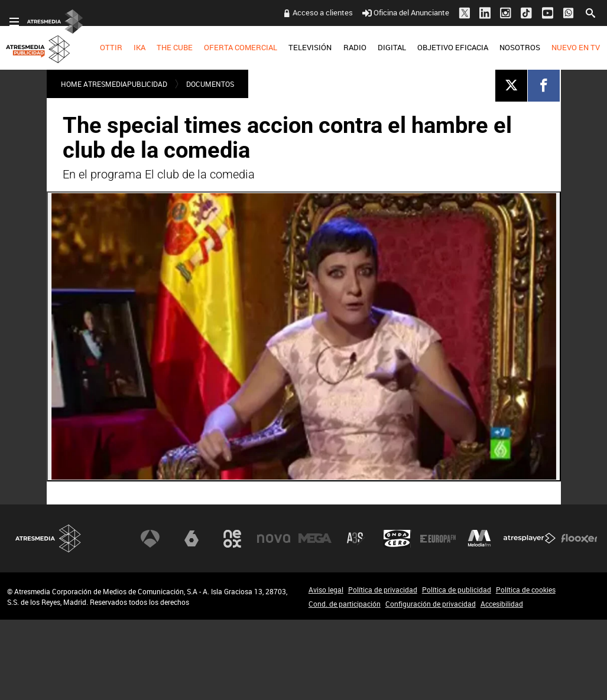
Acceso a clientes (323, 12)
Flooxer (579, 539)
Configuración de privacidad (431, 604)
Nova (274, 539)
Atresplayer (530, 539)
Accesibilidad (502, 604)
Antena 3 (150, 539)
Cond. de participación (345, 604)
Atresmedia (48, 538)
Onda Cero (397, 539)
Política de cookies (526, 590)
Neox (232, 539)
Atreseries (356, 539)
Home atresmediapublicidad (114, 84)
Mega (315, 539)
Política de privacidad (383, 590)
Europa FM (438, 539)
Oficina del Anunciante (406, 12)
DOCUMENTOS (210, 84)
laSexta (191, 539)
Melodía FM (479, 539)
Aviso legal (326, 590)
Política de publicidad (457, 590)
